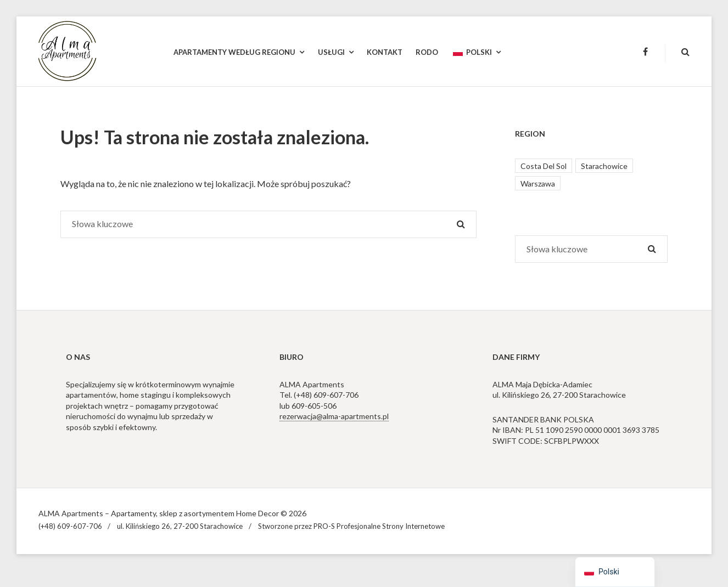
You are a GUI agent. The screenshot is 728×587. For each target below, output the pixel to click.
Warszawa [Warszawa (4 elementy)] (538, 184)
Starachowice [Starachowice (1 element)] (604, 166)
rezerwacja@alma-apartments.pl (334, 416)
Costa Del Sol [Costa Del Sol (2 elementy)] (544, 166)
